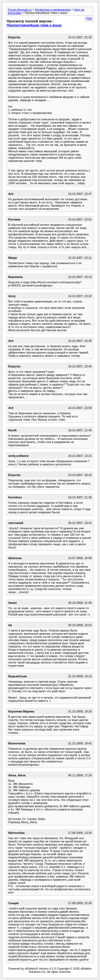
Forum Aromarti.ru (20, 10)
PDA (89, 18)
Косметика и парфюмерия (53, 10)
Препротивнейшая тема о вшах (34, 25)
